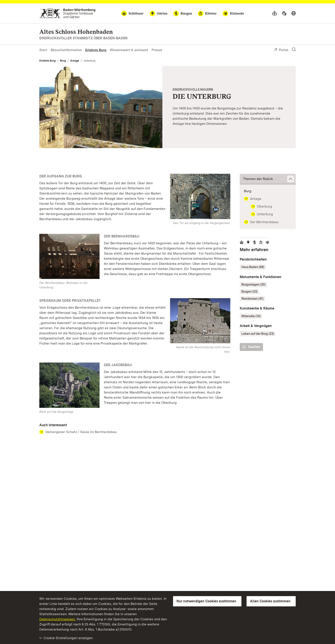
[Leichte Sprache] (275, 13)
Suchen (251, 347)
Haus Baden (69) (253, 267)
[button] (268, 179)
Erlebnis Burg (96, 50)
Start (43, 50)
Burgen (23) (249, 292)
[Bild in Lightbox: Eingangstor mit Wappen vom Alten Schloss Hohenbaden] (200, 196)
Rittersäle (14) (251, 316)
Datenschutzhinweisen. (58, 619)
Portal (281, 50)
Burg (63, 61)
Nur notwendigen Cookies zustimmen (206, 601)
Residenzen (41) (252, 299)
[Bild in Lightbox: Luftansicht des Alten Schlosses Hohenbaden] (69, 385)
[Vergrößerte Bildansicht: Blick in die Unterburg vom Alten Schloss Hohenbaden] (101, 107)
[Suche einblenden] (294, 50)
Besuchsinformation (66, 50)
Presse (157, 50)
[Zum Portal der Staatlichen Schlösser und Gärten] (67, 13)
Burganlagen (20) (253, 284)
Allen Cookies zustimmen (270, 601)
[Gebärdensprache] (284, 13)
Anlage (75, 61)
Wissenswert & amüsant (129, 50)
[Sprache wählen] (294, 13)
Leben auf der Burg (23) (258, 334)
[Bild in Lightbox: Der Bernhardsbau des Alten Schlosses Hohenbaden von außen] (69, 256)
